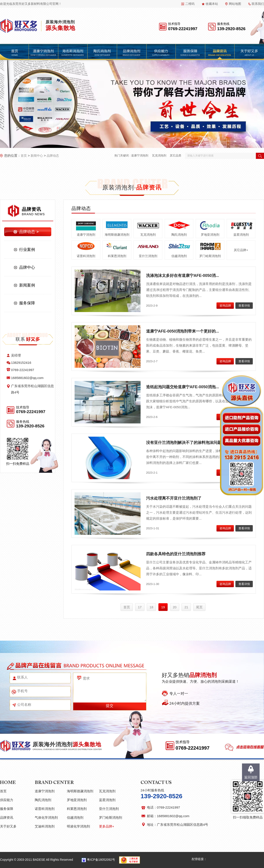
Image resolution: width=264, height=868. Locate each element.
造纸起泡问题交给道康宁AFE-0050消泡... (182, 387)
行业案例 (27, 250)
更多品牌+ (107, 826)
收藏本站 (212, 4)
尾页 (199, 607)
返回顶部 (251, 777)
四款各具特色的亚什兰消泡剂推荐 (176, 554)
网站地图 (235, 4)
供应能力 (7, 800)
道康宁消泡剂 (140, 155)
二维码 (190, 4)
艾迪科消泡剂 (45, 826)
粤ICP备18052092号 (101, 860)
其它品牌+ (241, 250)
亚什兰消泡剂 (148, 256)
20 (175, 607)
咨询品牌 (225, 306)
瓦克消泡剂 (159, 155)
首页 (24, 156)
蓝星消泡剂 (241, 235)
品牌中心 (27, 267)
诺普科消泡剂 (86, 256)
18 (151, 607)
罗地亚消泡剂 (210, 235)
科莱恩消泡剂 (117, 256)
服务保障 (27, 303)
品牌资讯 (7, 817)
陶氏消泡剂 (179, 235)
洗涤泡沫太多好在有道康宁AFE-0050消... (182, 276)
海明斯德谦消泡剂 (117, 235)
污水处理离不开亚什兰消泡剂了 (174, 498)
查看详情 (244, 306)
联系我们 (258, 4)
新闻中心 (37, 156)
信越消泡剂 (179, 256)
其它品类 (176, 155)
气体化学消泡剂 (46, 817)
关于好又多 (8, 826)
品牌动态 (53, 156)
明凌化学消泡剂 (78, 826)
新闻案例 (27, 285)
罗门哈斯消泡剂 (210, 256)
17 (140, 607)
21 (186, 607)
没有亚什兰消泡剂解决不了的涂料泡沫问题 (184, 443)
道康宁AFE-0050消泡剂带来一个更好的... (182, 331)
